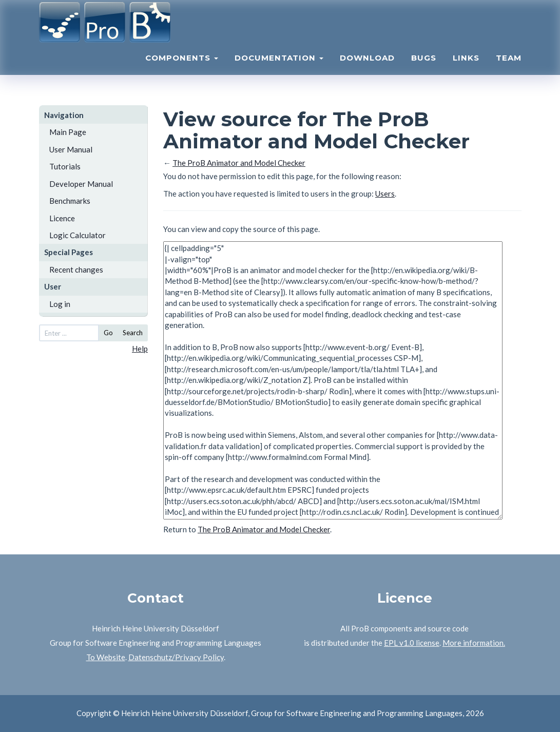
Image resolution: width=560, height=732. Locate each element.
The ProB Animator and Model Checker (239, 163)
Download (367, 70)
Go (108, 333)
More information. (474, 643)
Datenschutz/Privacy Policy (176, 657)
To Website (106, 657)
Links (466, 70)
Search (133, 333)
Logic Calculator (78, 235)
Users (385, 194)
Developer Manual (81, 184)
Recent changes (76, 269)
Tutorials (65, 166)
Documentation (279, 70)
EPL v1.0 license (412, 643)
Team (509, 70)
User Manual (71, 149)
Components (182, 70)
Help (140, 349)
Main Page (68, 132)
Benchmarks (70, 201)
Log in (60, 304)
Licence (62, 218)
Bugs (424, 70)
